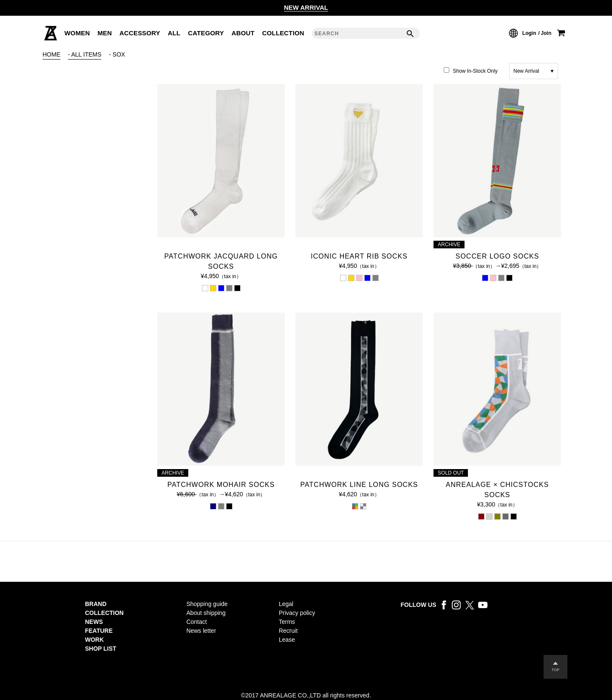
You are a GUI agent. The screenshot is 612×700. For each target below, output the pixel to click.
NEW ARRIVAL (306, 7)
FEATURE (99, 631)
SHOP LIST (101, 649)
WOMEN (77, 33)
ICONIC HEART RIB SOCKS (359, 256)
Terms (287, 622)
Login (529, 33)
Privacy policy (297, 613)
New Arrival (526, 71)
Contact (196, 622)
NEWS (94, 622)
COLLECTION (283, 33)
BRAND (96, 604)
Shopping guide (207, 604)
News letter (201, 631)
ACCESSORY (140, 33)
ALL (174, 33)
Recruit (288, 631)
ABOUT (243, 33)
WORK (94, 640)
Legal (286, 604)
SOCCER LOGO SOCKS (497, 256)
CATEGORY (206, 33)
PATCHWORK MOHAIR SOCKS (221, 485)
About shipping (206, 613)
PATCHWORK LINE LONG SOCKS (359, 485)
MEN (105, 33)
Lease (287, 640)
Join (546, 33)
